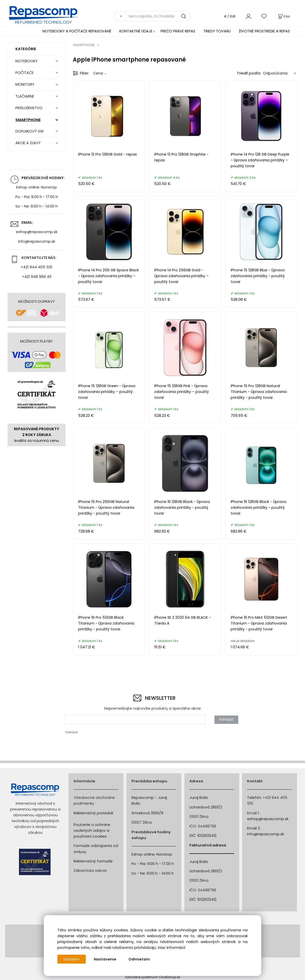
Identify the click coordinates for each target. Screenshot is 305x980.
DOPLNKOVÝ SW (29, 131)
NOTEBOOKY (27, 61)
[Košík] (284, 16)
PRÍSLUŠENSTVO (29, 108)
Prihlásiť (226, 720)
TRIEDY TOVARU (217, 31)
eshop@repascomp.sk (37, 232)
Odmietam (140, 959)
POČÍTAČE (25, 73)
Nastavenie (106, 959)
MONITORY (25, 84)
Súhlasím (72, 959)
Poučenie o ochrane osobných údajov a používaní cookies (92, 831)
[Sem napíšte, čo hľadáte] (158, 16)
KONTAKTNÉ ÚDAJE (136, 31)
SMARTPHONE (28, 120)
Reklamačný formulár (93, 861)
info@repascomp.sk (37, 241)
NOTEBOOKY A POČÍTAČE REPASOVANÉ (77, 31)
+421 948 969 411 (37, 277)
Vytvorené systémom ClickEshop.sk (152, 977)
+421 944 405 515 (37, 267)
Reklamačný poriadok (93, 813)
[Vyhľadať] (120, 16)
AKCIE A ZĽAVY (28, 143)
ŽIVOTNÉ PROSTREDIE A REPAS (264, 31)
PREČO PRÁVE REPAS (178, 31)
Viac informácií (171, 948)
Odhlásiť (71, 732)
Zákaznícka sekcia (90, 871)
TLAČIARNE (25, 96)
